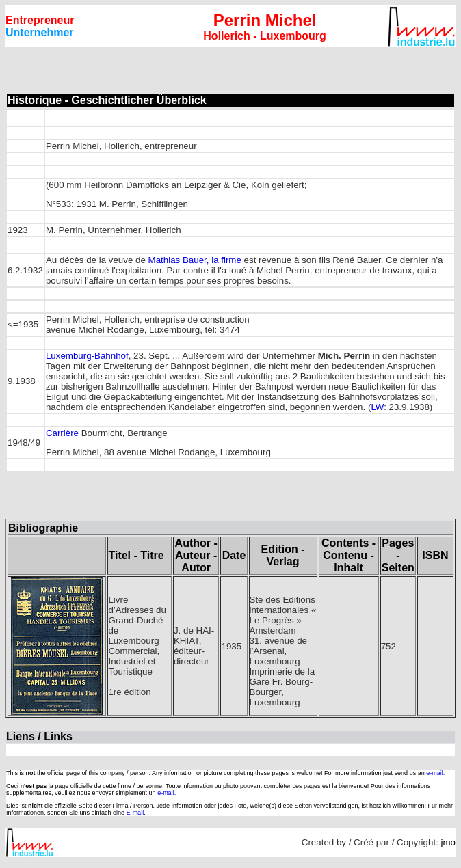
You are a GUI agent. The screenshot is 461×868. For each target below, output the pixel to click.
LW (377, 407)
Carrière (62, 433)
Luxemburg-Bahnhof (87, 356)
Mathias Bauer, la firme (195, 260)
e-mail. (435, 773)
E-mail (135, 813)
